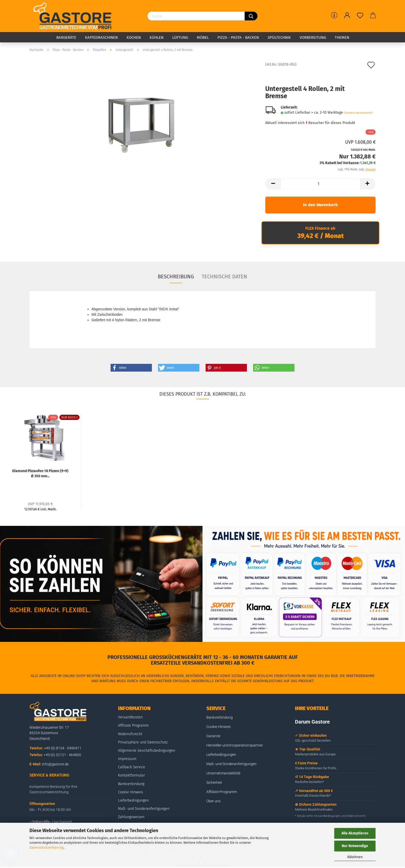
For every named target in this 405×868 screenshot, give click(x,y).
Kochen (134, 37)
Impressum (127, 759)
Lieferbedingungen (133, 800)
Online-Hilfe (41, 822)
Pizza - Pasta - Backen (238, 37)
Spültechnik (279, 37)
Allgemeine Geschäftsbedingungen (147, 751)
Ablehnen (355, 857)
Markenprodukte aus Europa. (316, 754)
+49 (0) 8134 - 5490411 (63, 748)
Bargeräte (66, 37)
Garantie (213, 736)
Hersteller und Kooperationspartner (235, 745)
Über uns (213, 801)
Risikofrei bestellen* (310, 782)
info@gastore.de (55, 764)
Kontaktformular (131, 775)
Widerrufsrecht (130, 734)
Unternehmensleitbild (223, 773)
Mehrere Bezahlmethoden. (314, 809)
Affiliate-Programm (222, 792)
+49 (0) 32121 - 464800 (62, 755)
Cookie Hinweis (131, 792)
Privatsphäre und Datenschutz (143, 742)
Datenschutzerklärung (46, 847)
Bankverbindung (131, 784)
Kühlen (157, 37)
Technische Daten (224, 276)
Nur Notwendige (355, 846)
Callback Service (132, 767)
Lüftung (180, 37)
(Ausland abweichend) (358, 113)
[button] (131, 368)
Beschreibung (176, 276)
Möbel (203, 37)
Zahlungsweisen (131, 817)
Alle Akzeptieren (355, 833)
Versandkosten (130, 717)
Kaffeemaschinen (101, 37)
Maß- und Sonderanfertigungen (144, 809)
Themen (342, 37)
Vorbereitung (313, 37)
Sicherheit (214, 782)
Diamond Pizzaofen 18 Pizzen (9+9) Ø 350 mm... (40, 473)
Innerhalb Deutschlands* (313, 796)
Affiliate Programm (133, 725)
